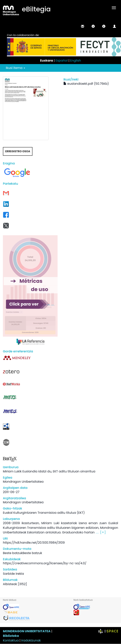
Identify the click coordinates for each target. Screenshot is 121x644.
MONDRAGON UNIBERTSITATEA (27, 631)
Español (62, 61)
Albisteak (10, 584)
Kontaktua (11, 640)
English (76, 61)
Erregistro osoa (18, 151)
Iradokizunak (31, 640)
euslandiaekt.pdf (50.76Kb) (86, 84)
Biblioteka (11, 636)
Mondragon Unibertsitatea (23, 482)
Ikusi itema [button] (15, 68)
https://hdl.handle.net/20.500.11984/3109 (34, 543)
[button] (93, 26)
